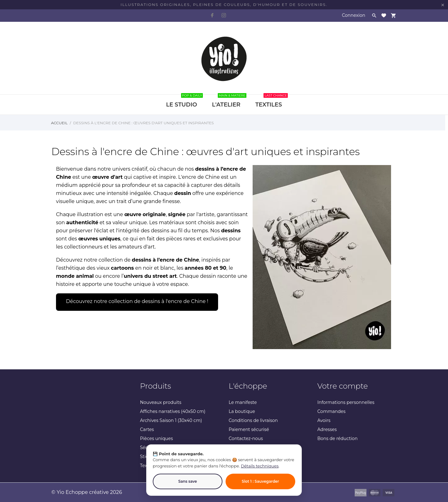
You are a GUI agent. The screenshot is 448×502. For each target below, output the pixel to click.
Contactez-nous (246, 438)
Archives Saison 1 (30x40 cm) (171, 420)
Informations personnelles (346, 402)
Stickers (149, 457)
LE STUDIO (185, 101)
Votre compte (343, 386)
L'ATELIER (229, 101)
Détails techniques (260, 466)
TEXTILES (272, 101)
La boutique (242, 411)
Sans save (188, 481)
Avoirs (324, 420)
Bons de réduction (337, 438)
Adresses (327, 429)
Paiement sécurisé (249, 429)
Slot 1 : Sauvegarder (260, 481)
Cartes (147, 429)
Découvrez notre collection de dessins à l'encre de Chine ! (137, 301)
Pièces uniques (156, 438)
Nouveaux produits (161, 402)
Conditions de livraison (253, 420)
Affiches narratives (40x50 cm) (173, 411)
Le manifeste (243, 402)
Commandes (331, 411)
